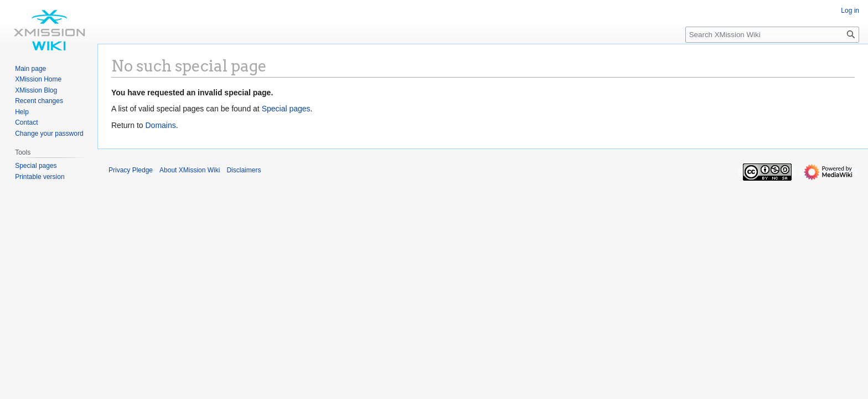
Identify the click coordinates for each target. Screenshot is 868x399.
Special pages (286, 109)
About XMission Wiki (190, 170)
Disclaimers (244, 170)
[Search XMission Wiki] (772, 35)
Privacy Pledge (131, 170)
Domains (160, 125)
